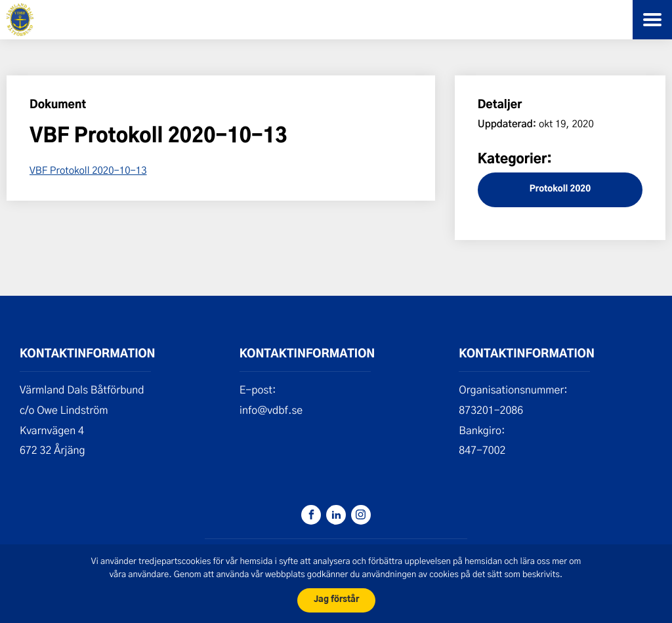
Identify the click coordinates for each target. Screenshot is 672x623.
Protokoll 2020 (560, 189)
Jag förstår (336, 600)
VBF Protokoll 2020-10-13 (88, 170)
